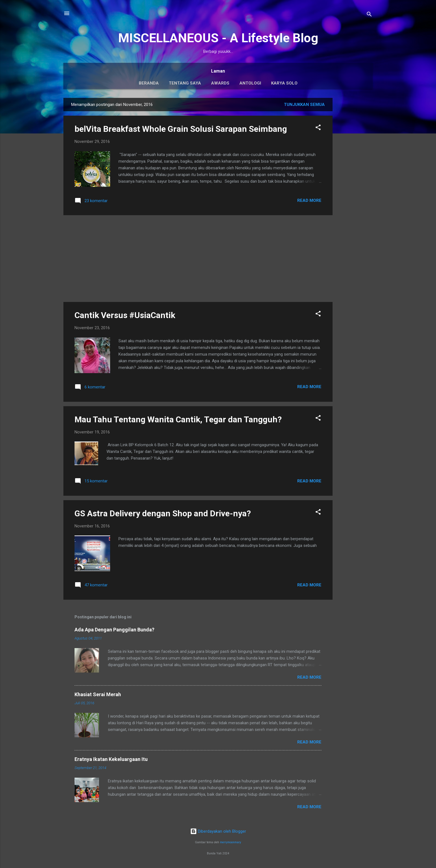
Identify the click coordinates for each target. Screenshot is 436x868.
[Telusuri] (369, 15)
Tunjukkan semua (304, 105)
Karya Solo (284, 83)
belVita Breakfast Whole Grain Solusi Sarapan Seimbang (181, 129)
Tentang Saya (185, 83)
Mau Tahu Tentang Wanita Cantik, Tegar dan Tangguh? (178, 419)
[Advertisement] (355, 181)
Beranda (149, 83)
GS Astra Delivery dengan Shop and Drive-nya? (163, 513)
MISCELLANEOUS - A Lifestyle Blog (218, 38)
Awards (220, 83)
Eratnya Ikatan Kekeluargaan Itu (111, 759)
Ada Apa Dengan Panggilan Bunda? (114, 630)
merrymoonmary (231, 842)
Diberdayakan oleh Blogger (218, 831)
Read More (309, 200)
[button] (318, 128)
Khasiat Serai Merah (98, 694)
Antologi (250, 83)
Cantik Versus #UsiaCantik (125, 315)
